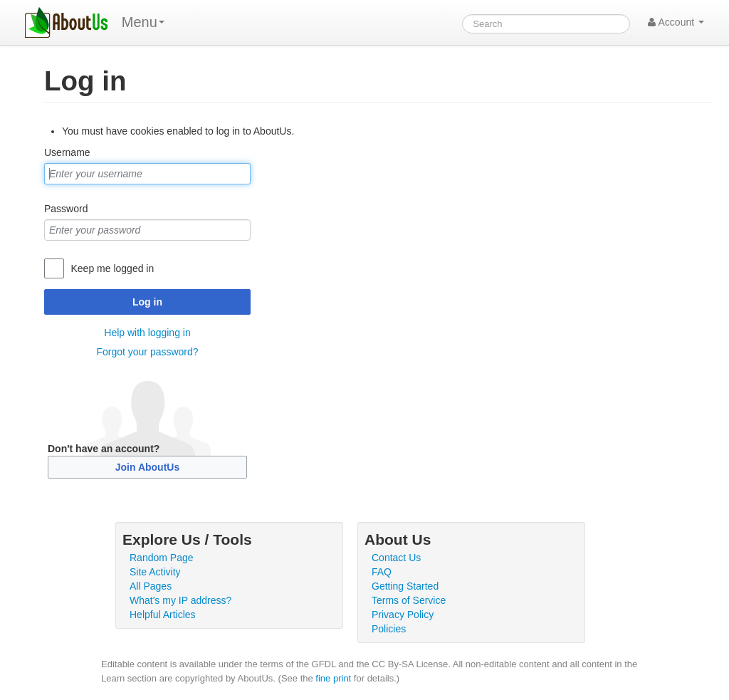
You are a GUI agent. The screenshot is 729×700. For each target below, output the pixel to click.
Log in (147, 302)
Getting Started (405, 586)
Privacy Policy (403, 615)
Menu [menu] (143, 22)
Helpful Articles (163, 615)
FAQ (382, 572)
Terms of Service (409, 600)
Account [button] (676, 22)
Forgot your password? (147, 352)
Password (66, 209)
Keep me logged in (112, 268)
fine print (333, 678)
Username (67, 152)
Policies (389, 629)
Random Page (162, 558)
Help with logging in (147, 333)
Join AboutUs (147, 467)
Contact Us (396, 558)
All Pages (151, 586)
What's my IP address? (180, 600)
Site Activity (155, 572)
